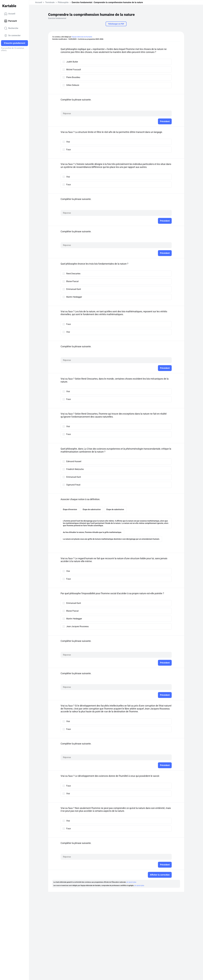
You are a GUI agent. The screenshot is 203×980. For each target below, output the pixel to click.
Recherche (11, 28)
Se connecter (12, 36)
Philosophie (63, 2)
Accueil (10, 14)
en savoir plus (131, 882)
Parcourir (11, 21)
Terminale (50, 2)
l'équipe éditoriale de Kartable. (82, 37)
